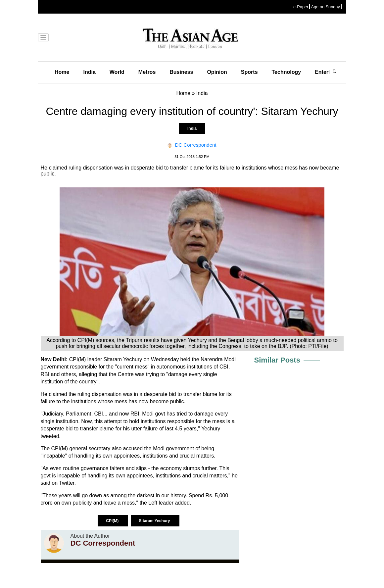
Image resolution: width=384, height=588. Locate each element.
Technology (287, 72)
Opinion (217, 72)
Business (181, 72)
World (117, 72)
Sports (249, 72)
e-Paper (301, 7)
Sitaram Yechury (155, 521)
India (89, 72)
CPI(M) (113, 521)
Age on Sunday (325, 7)
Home (62, 72)
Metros (147, 72)
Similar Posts (277, 360)
